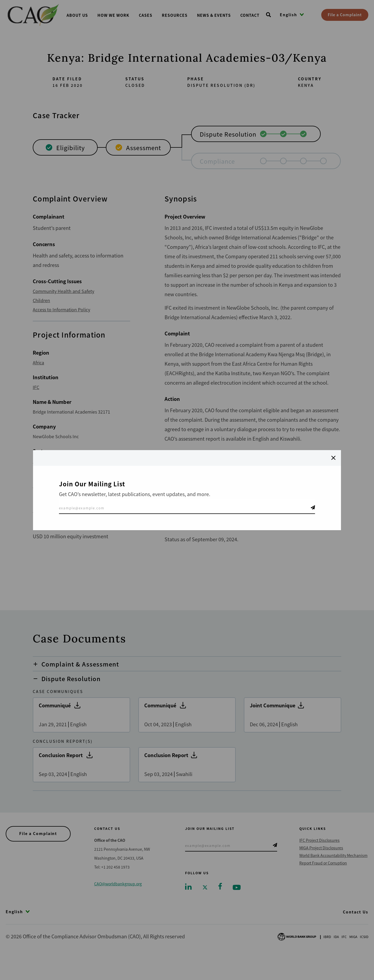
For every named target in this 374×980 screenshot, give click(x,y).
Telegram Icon (313, 507)
